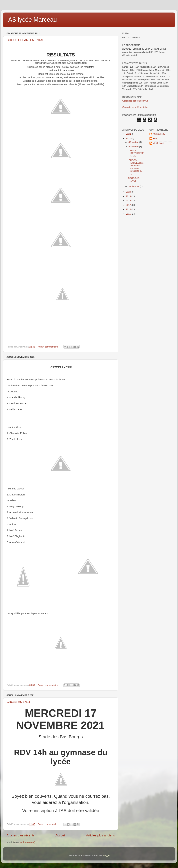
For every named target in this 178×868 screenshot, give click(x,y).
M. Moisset (158, 143)
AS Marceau (159, 134)
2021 (129, 138)
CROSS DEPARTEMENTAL (25, 40)
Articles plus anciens (100, 835)
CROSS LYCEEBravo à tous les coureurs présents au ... (136, 167)
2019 (129, 196)
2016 (129, 209)
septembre (134, 186)
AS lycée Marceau (32, 20)
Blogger (106, 855)
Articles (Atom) (28, 842)
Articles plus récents (21, 835)
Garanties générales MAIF (135, 101)
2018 (129, 201)
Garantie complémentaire (135, 107)
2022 (129, 134)
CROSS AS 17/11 (18, 702)
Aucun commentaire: (48, 347)
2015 (129, 214)
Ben (155, 139)
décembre (134, 142)
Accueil (60, 835)
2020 (129, 192)
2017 (129, 205)
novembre (134, 147)
